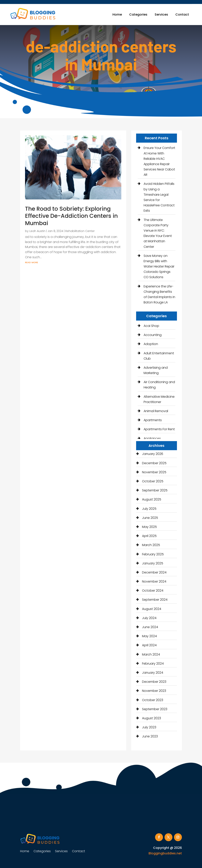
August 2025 (152, 499)
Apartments (153, 420)
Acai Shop (151, 326)
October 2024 (153, 591)
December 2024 (154, 572)
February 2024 (153, 664)
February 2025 (153, 554)
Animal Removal (156, 411)
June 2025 (150, 518)
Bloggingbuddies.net (165, 853)
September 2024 (155, 600)
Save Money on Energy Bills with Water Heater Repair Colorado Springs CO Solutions (159, 267)
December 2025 (154, 463)
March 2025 (151, 545)
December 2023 (154, 682)
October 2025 (153, 481)
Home (117, 14)
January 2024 (153, 673)
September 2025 (155, 490)
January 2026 (153, 454)
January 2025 (153, 563)
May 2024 (149, 636)
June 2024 (150, 627)
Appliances (152, 438)
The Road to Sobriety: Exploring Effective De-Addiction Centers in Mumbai (71, 216)
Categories (138, 14)
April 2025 (149, 536)
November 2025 (154, 472)
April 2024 (149, 645)
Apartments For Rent (159, 429)
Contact (182, 14)
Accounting (153, 335)
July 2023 (149, 727)
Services (161, 14)
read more (32, 262)
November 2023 (154, 691)
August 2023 (151, 718)
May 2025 (149, 527)
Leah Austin (37, 231)
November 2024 (154, 581)
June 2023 (150, 736)
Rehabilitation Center (80, 231)
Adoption (151, 344)
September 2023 (155, 709)
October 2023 (153, 700)
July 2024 (149, 618)
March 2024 (151, 654)
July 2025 (149, 509)
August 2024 (152, 609)
